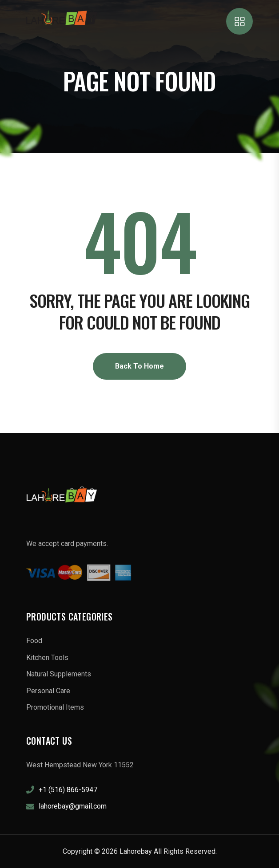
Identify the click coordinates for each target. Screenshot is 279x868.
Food (34, 641)
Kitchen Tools (47, 658)
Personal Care (48, 691)
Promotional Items (55, 707)
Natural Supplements (59, 674)
